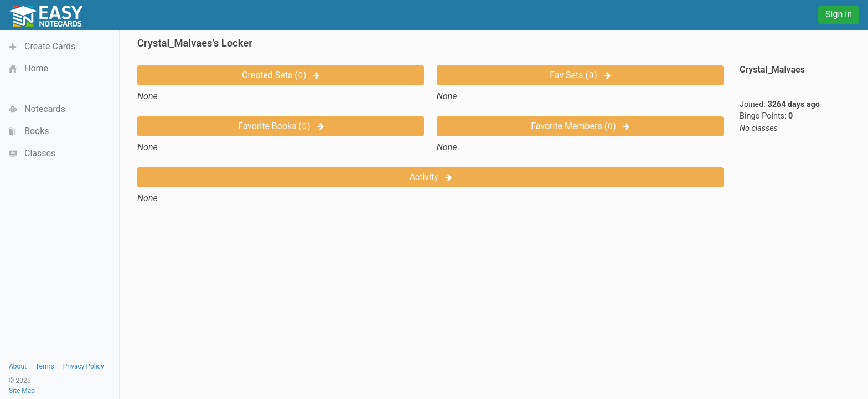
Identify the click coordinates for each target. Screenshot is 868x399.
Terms (45, 366)
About (18, 366)
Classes (40, 153)
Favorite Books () (281, 126)
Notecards (45, 109)
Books (37, 131)
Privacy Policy (84, 366)
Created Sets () (281, 75)
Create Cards (50, 46)
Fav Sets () (580, 75)
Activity (430, 177)
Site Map (22, 391)
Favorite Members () (580, 126)
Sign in (839, 14)
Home (36, 68)
